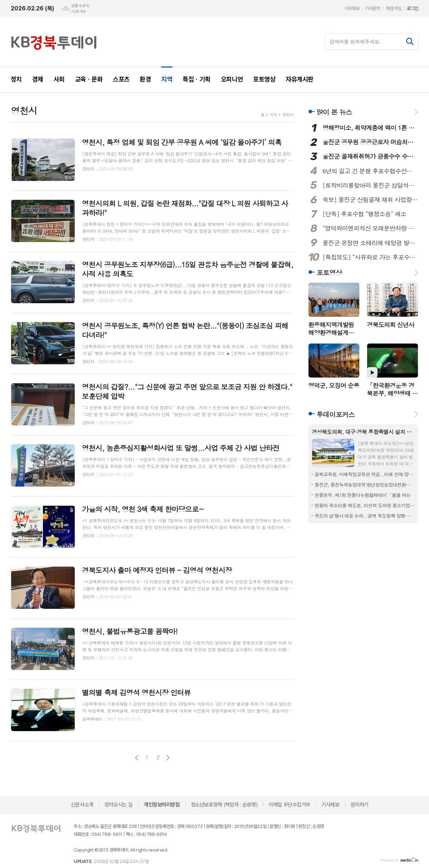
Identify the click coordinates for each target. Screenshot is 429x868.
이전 (137, 758)
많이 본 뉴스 (334, 112)
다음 (168, 758)
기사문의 (373, 8)
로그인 (413, 8)
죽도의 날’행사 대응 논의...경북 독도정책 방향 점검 (365, 516)
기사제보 (352, 8)
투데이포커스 (336, 414)
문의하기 (360, 805)
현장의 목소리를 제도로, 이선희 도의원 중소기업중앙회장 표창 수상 (365, 505)
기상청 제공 (78, 11)
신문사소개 (82, 805)
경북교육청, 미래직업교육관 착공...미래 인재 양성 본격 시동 (365, 474)
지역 (273, 115)
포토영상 (329, 272)
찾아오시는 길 (119, 805)
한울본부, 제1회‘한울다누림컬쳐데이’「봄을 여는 (363, 495)
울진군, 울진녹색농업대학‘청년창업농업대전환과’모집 (365, 485)
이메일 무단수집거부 (289, 805)
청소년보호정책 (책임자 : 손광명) (224, 805)
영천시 (288, 115)
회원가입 (394, 8)
